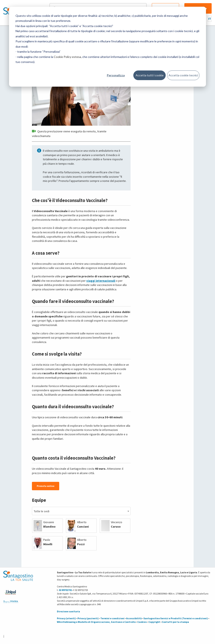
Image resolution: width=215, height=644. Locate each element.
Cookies (142, 622)
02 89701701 (65, 590)
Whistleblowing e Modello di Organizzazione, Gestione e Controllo (96, 622)
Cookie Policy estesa (67, 57)
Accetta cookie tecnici (183, 75)
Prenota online (46, 486)
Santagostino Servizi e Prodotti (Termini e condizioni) (176, 618)
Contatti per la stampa (175, 622)
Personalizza (116, 75)
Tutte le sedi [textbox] (42, 511)
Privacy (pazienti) (88, 618)
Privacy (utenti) (66, 618)
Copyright (154, 622)
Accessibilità (134, 618)
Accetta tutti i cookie (150, 75)
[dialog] (107, 47)
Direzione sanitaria (68, 611)
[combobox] (81, 511)
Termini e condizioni (112, 618)
